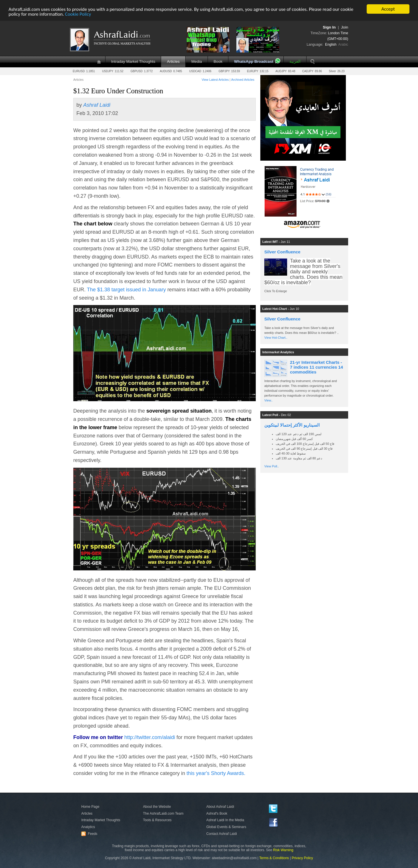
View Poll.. (272, 466)
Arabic (343, 45)
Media (197, 61)
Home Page (90, 807)
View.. (268, 400)
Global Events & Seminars (226, 827)
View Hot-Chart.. (276, 338)
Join (345, 27)
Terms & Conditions (274, 858)
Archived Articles (243, 80)
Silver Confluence (282, 252)
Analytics (88, 827)
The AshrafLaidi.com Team (163, 814)
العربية (295, 61)
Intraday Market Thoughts (133, 61)
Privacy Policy (302, 858)
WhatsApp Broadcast (254, 61)
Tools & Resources (157, 820)
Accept (388, 9)
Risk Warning (283, 850)
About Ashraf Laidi (220, 807)
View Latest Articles (215, 80)
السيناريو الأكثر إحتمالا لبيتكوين (292, 425)
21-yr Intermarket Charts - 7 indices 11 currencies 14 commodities (316, 367)
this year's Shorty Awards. (216, 773)
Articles (173, 61)
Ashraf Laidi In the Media (225, 820)
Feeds (90, 834)
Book (218, 61)
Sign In (329, 27)
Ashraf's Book (217, 814)
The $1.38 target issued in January (127, 290)
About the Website (157, 807)
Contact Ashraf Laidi (221, 834)
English (331, 45)
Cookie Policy (78, 14)
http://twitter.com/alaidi (150, 737)
